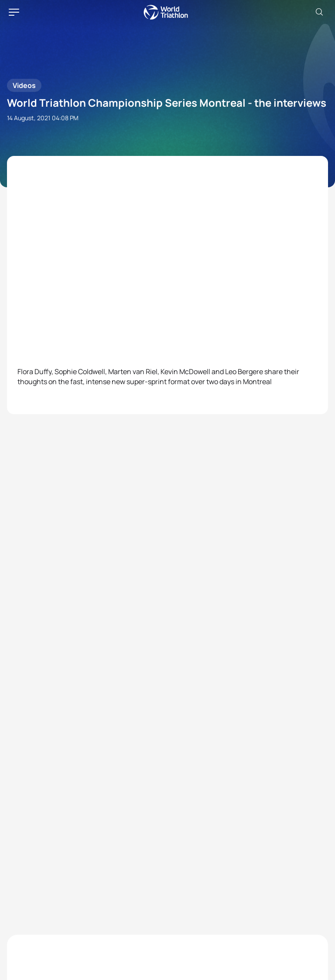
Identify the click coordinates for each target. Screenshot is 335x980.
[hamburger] (14, 12)
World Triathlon (166, 12)
